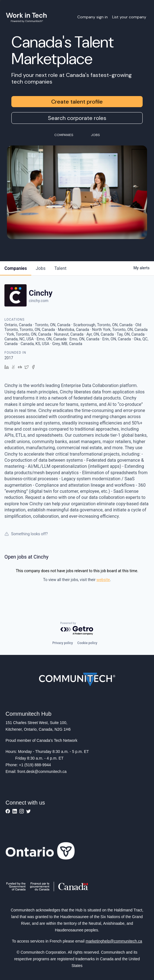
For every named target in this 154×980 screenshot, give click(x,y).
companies (16, 268)
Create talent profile (77, 102)
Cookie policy (87, 643)
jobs (41, 268)
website (103, 580)
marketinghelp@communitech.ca (114, 941)
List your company (129, 17)
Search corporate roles (77, 118)
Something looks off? (26, 534)
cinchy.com (39, 301)
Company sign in (93, 17)
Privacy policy (63, 643)
